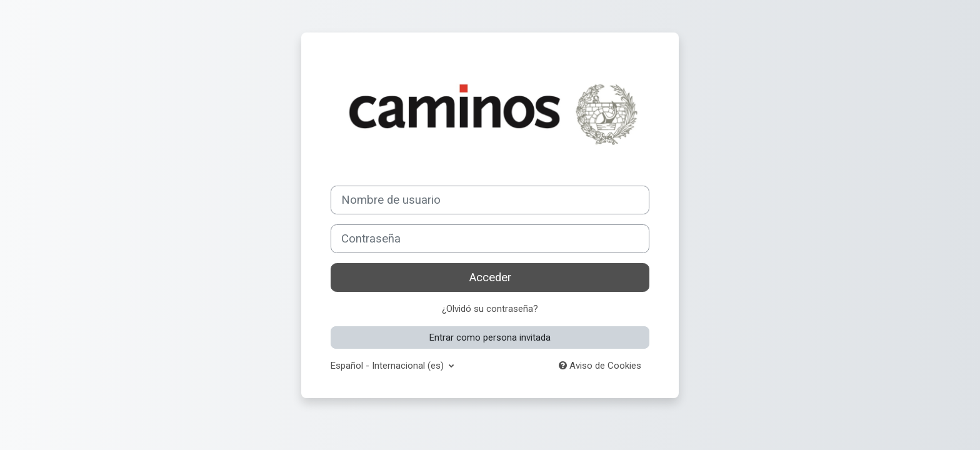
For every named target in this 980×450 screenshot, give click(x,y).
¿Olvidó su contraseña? (490, 309)
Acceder (490, 277)
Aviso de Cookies (600, 366)
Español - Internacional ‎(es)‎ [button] (388, 366)
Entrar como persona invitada (490, 337)
